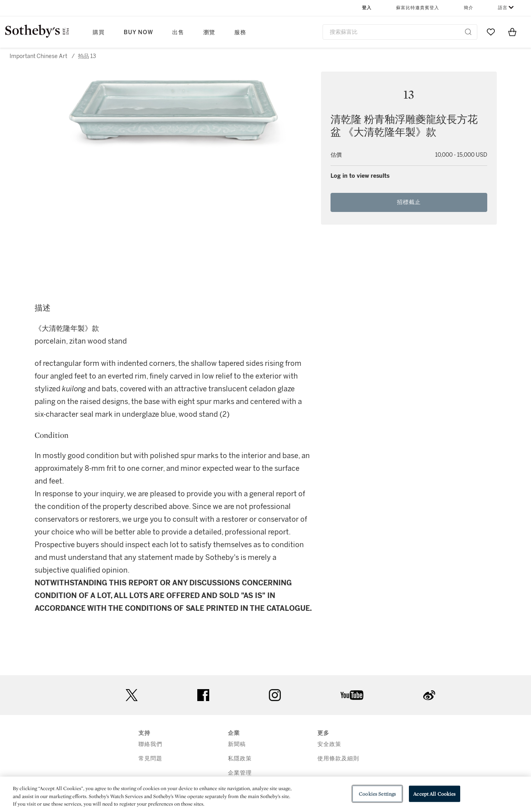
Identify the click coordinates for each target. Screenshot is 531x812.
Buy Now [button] (138, 32)
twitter (132, 695)
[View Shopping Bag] (512, 32)
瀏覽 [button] (209, 32)
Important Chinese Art (38, 56)
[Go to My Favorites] (491, 32)
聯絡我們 (150, 744)
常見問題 (150, 759)
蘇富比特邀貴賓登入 (418, 8)
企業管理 (240, 773)
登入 (367, 8)
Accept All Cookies (434, 794)
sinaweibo (429, 695)
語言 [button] (503, 8)
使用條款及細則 (338, 759)
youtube (352, 695)
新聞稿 (237, 744)
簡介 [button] (469, 8)
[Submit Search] (468, 32)
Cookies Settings (377, 794)
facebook (203, 695)
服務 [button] (240, 32)
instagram (275, 695)
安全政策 (329, 744)
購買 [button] (99, 32)
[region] (265, 794)
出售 (178, 32)
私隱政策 (240, 759)
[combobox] (400, 32)
